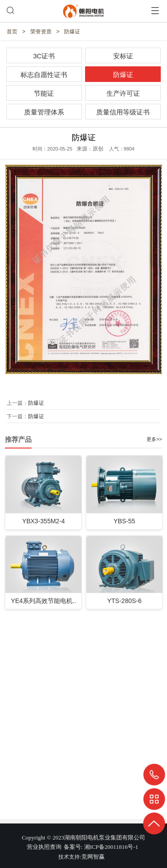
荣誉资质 (41, 32)
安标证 (123, 56)
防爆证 (72, 32)
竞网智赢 (93, 857)
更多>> (154, 439)
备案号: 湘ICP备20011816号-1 (101, 847)
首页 (12, 32)
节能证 (44, 93)
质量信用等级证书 (123, 112)
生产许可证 (123, 93)
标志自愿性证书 (44, 75)
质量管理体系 (44, 112)
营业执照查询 (44, 847)
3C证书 (44, 56)
